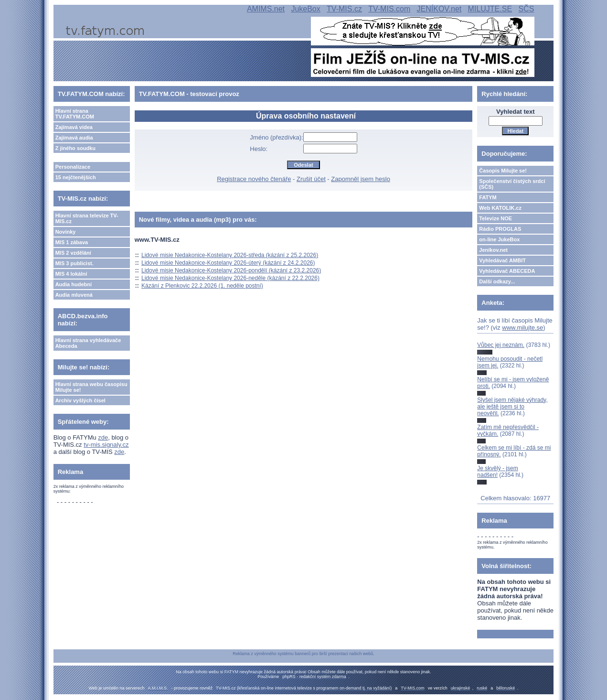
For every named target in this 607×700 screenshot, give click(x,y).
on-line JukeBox (499, 239)
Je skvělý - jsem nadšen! (497, 472)
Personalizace (73, 167)
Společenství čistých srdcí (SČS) (512, 184)
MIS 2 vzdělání (73, 253)
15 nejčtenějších (76, 177)
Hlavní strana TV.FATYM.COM (75, 114)
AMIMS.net (266, 9)
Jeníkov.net (493, 250)
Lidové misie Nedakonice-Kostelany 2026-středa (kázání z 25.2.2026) (230, 255)
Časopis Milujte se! (503, 171)
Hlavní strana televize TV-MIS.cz (87, 218)
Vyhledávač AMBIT (502, 260)
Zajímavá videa (74, 127)
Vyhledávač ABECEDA (507, 271)
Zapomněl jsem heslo (361, 179)
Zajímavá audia (74, 138)
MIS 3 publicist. (75, 263)
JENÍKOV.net (439, 9)
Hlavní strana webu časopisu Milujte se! (91, 387)
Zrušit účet (311, 179)
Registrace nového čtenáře (254, 179)
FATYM (488, 197)
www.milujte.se (522, 328)
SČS (526, 9)
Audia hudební (74, 284)
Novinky (66, 232)
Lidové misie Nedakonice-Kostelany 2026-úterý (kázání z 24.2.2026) (228, 263)
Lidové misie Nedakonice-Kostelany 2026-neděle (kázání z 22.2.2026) (230, 278)
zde (103, 437)
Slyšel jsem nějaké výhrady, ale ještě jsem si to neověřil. (512, 407)
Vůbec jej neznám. (501, 345)
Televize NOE (495, 218)
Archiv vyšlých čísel (80, 400)
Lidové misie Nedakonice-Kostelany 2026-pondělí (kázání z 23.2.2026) (231, 270)
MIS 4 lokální (71, 274)
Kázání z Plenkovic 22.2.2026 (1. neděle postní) (202, 286)
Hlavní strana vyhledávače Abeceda (88, 343)
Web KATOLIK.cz (500, 208)
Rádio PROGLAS (500, 229)
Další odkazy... (497, 281)
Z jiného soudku (75, 148)
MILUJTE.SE (490, 9)
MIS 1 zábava (72, 242)
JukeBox (305, 9)
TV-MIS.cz (344, 9)
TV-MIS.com (389, 9)
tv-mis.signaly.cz (106, 445)
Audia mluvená (74, 295)
